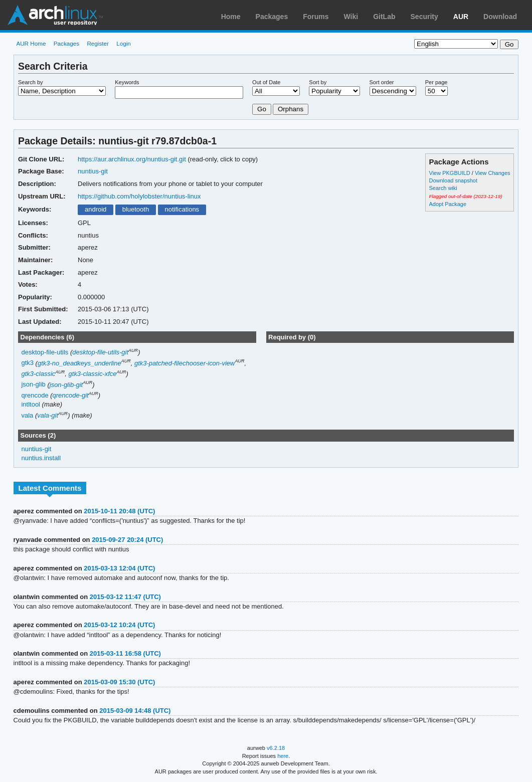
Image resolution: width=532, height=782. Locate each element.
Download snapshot (453, 180)
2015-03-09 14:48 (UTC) (135, 711)
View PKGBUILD (451, 173)
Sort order (382, 82)
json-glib (33, 385)
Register (98, 43)
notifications (182, 209)
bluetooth (136, 209)
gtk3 (27, 363)
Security (424, 17)
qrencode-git (71, 395)
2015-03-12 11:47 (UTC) (125, 597)
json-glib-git (66, 385)
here (283, 756)
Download (500, 17)
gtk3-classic (38, 374)
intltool (31, 404)
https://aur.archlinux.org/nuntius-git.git (132, 159)
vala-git (48, 415)
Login (124, 43)
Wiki (351, 17)
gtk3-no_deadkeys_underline (79, 363)
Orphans (291, 109)
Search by (31, 82)
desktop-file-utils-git (100, 352)
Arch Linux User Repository (55, 15)
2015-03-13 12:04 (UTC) (119, 568)
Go (262, 109)
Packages (272, 17)
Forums (316, 17)
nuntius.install (41, 458)
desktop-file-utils (45, 352)
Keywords (127, 82)
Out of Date (266, 82)
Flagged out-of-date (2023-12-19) (466, 196)
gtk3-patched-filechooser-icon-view (185, 363)
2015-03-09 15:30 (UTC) (119, 682)
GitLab (384, 17)
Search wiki (443, 188)
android (96, 209)
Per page (436, 82)
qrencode (35, 395)
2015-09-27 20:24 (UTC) (127, 540)
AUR (461, 17)
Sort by (318, 82)
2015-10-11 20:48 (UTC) (119, 511)
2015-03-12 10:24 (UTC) (119, 625)
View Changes (493, 173)
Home (231, 17)
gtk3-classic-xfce (93, 374)
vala (27, 415)
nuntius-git (93, 171)
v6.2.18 (276, 748)
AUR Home (31, 43)
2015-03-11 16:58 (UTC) (125, 653)
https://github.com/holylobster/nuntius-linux (139, 196)
